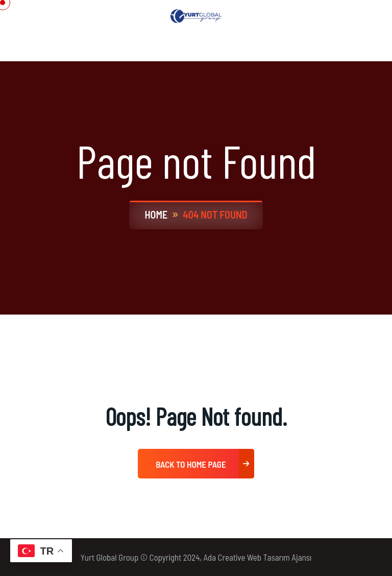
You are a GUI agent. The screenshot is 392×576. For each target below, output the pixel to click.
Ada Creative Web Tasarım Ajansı (258, 557)
